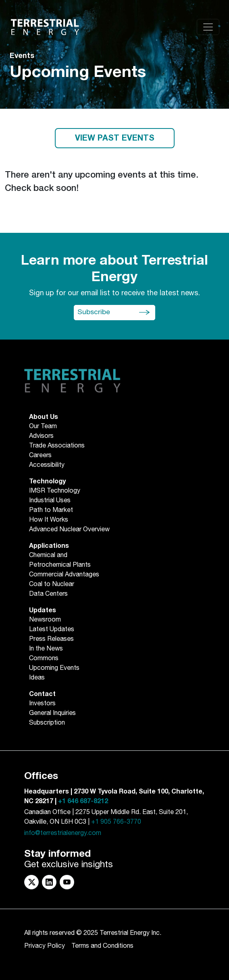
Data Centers (48, 594)
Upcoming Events (54, 668)
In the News (46, 649)
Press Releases (51, 639)
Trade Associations (57, 446)
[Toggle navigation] (208, 27)
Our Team (43, 427)
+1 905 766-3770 (116, 822)
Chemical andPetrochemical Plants (60, 560)
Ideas (37, 678)
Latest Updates (52, 630)
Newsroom (45, 620)
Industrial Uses (50, 501)
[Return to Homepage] (45, 27)
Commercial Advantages (64, 575)
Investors (42, 704)
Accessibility (47, 465)
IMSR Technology (55, 491)
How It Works (49, 520)
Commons (44, 659)
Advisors (41, 436)
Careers (40, 456)
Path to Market (51, 510)
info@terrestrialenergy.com (63, 833)
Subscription (47, 723)
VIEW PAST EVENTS (115, 138)
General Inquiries (52, 713)
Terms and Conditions (102, 946)
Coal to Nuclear (52, 584)
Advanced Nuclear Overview (69, 530)
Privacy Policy (45, 946)
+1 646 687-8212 (83, 801)
